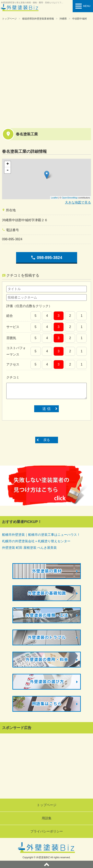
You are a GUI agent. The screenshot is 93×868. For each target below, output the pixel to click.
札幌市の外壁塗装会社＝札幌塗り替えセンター (36, 541)
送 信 (46, 409)
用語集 (47, 818)
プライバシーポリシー (47, 831)
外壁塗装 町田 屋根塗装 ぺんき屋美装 (29, 548)
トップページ (9, 19)
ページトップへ (46, 864)
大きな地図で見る (78, 202)
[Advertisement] (46, 74)
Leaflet (54, 198)
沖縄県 (63, 19)
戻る (47, 440)
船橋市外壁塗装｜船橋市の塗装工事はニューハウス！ (41, 535)
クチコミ (13, 377)
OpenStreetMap (70, 198)
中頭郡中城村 (80, 19)
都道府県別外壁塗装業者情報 (38, 19)
